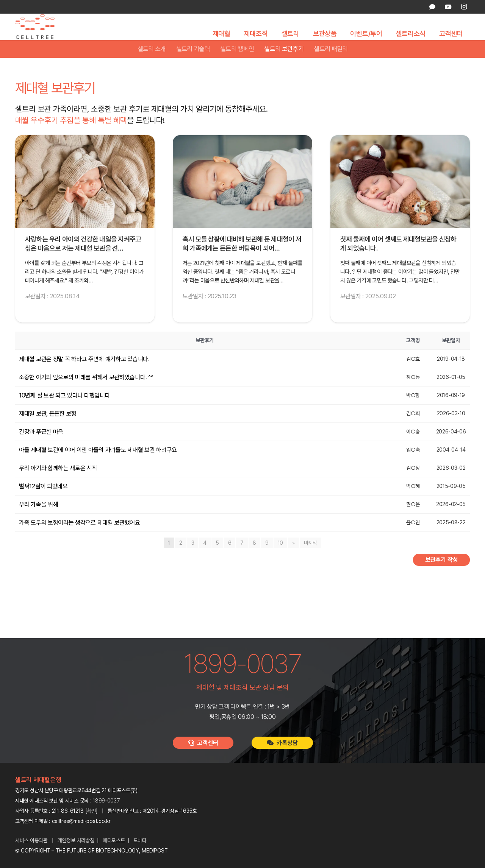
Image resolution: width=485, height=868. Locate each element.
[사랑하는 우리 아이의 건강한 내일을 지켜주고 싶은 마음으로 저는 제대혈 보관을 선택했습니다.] (85, 197)
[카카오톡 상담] (432, 7)
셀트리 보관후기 (284, 64)
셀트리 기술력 (193, 64)
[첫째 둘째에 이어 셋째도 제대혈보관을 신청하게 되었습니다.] (400, 197)
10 (280, 558)
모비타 (140, 840)
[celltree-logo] (39, 34)
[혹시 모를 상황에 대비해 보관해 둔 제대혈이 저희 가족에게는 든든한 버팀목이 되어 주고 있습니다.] (242, 197)
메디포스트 (114, 840)
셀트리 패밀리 (331, 64)
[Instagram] (464, 7)
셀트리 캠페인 (237, 64)
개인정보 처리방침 (76, 840)
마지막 (311, 558)
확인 (92, 811)
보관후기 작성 (441, 575)
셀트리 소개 (152, 64)
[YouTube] (448, 7)
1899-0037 (106, 801)
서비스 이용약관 (31, 840)
